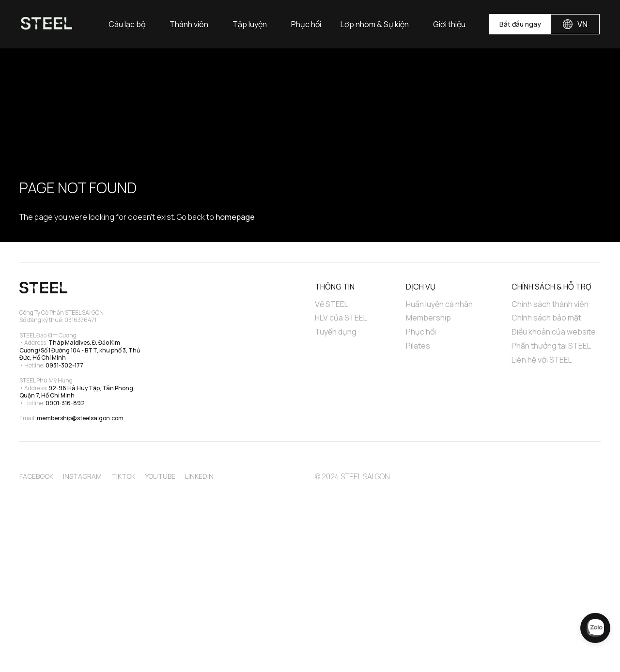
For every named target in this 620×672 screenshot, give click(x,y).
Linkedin (199, 476)
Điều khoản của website (554, 332)
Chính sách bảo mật (546, 318)
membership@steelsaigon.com (80, 418)
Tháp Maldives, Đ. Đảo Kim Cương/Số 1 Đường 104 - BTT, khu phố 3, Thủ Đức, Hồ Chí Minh (80, 350)
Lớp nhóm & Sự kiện (375, 24)
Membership (428, 318)
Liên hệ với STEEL (542, 360)
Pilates (418, 346)
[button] (127, 24)
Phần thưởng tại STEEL (551, 346)
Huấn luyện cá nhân (439, 304)
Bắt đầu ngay (520, 24)
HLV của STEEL (341, 318)
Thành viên (189, 24)
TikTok (123, 476)
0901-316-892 (65, 403)
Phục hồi (306, 24)
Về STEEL (332, 304)
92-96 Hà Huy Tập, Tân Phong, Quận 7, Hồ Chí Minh (77, 392)
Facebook (36, 476)
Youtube (160, 476)
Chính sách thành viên (550, 304)
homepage (235, 217)
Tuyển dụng (336, 332)
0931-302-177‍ (64, 365)
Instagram (82, 476)
